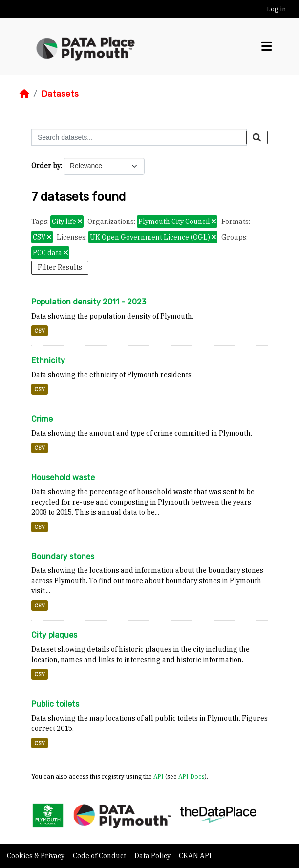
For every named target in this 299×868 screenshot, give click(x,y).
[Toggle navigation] (267, 47)
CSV (40, 331)
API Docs (192, 776)
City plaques (54, 635)
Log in (276, 9)
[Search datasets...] (139, 137)
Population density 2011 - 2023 (89, 302)
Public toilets (55, 704)
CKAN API (195, 856)
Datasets (60, 94)
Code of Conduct (100, 856)
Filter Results (60, 267)
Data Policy (153, 856)
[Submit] (257, 138)
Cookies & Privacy (36, 856)
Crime (42, 419)
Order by (46, 166)
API (159, 776)
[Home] (24, 94)
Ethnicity (48, 360)
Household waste (63, 477)
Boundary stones (63, 556)
